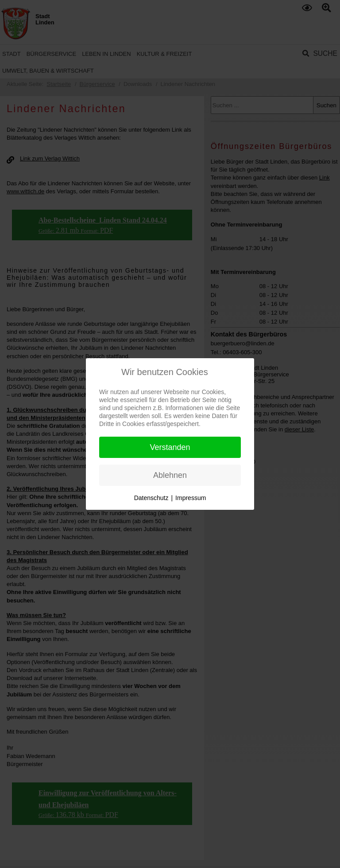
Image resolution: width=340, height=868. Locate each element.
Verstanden (170, 447)
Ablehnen (170, 475)
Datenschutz (151, 498)
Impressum (191, 498)
